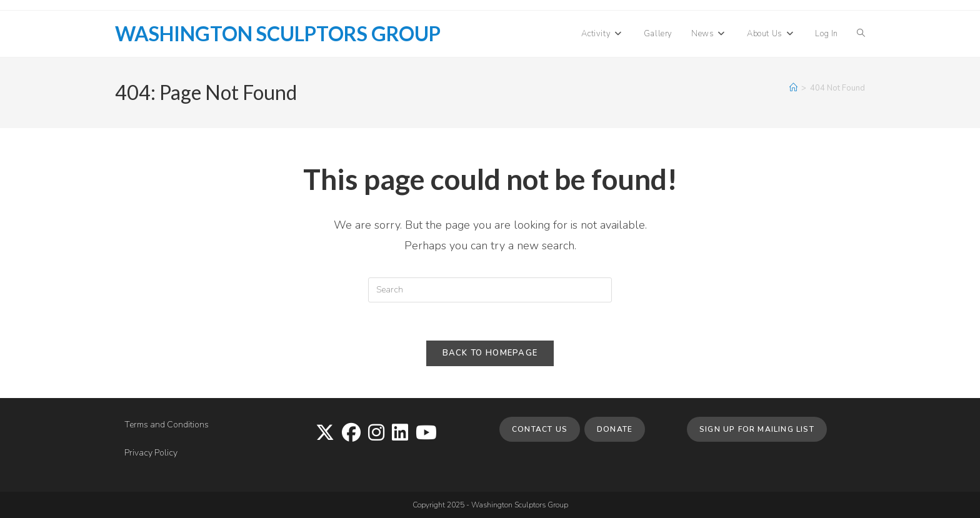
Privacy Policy (151, 453)
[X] (325, 434)
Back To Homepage (490, 353)
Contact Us (540, 429)
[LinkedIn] (400, 434)
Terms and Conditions (167, 425)
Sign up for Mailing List (757, 429)
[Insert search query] (490, 290)
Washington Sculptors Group (278, 33)
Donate (615, 429)
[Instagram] (376, 434)
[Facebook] (351, 434)
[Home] (793, 88)
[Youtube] (426, 434)
